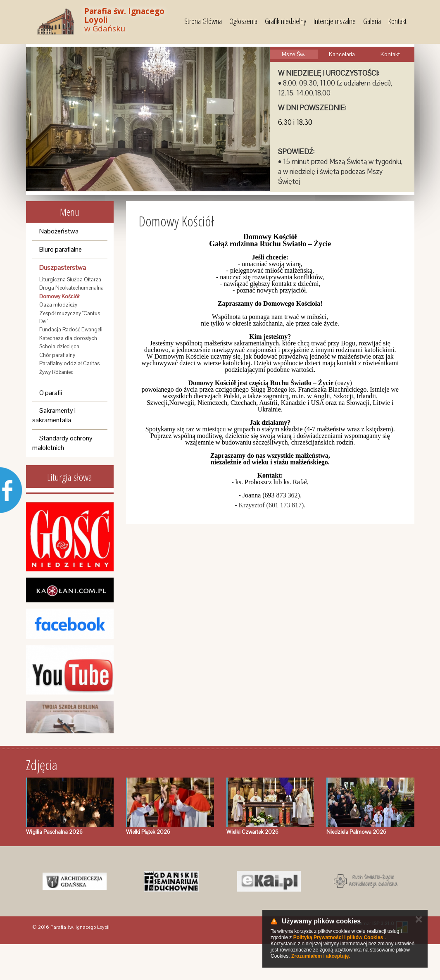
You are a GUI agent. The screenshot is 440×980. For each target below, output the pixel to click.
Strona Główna (203, 21)
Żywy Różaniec (56, 372)
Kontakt (397, 21)
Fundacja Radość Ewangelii (71, 329)
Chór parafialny (57, 355)
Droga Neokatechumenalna (71, 288)
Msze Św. (294, 54)
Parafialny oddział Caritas (69, 363)
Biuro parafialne (61, 249)
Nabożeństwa (59, 231)
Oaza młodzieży (58, 305)
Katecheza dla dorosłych (68, 338)
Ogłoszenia (243, 21)
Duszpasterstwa (63, 268)
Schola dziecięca (59, 346)
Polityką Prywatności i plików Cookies (338, 937)
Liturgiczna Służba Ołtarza (70, 279)
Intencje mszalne (335, 21)
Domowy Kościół (59, 296)
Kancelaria (342, 54)
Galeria (372, 21)
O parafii (51, 393)
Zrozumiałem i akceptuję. (321, 956)
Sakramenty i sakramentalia (54, 415)
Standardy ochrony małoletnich (62, 443)
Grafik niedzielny (285, 21)
